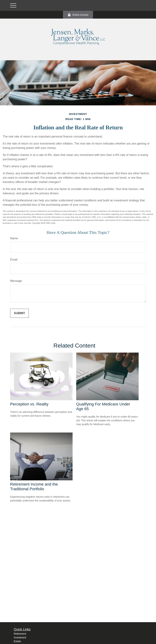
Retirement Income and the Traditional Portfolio (34, 487)
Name (14, 238)
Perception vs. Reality (29, 404)
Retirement (20, 634)
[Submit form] (19, 313)
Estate (17, 641)
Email (14, 260)
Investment (20, 638)
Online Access (78, 15)
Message (16, 281)
